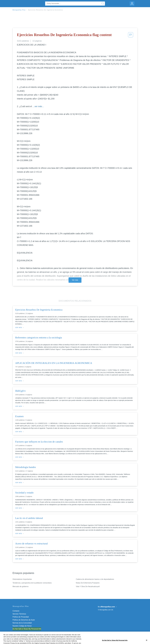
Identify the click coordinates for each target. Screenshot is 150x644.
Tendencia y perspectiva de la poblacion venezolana (32, 583)
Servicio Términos (19, 614)
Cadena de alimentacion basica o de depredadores (95, 579)
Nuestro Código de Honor (22, 626)
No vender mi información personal (26, 629)
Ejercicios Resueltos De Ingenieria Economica (45, 10)
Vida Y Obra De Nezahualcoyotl (88, 586)
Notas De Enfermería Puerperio (88, 583)
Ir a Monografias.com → (108, 607)
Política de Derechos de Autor (24, 620)
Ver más (75, 280)
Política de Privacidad (21, 617)
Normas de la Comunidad (22, 623)
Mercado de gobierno (21, 586)
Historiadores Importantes (22, 579)
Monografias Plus (19, 10)
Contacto (16, 611)
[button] (131, 35)
